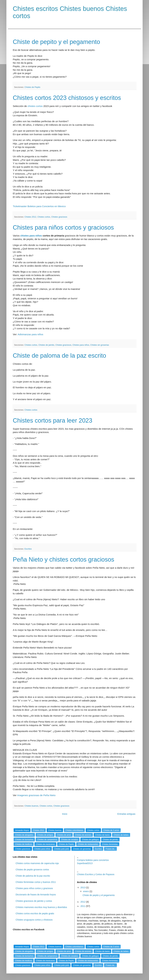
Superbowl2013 (85, 863)
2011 (83, 906)
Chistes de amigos (45, 835)
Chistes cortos (44, 217)
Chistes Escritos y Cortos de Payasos (96, 874)
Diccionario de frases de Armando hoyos (36, 895)
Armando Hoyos (22, 830)
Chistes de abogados (24, 835)
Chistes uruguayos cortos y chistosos (34, 920)
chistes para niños (31, 236)
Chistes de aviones (83, 835)
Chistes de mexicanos (45, 844)
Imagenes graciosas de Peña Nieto (36, 795)
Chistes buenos (31, 806)
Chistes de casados (70, 840)
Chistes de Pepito (32, 87)
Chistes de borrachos (24, 840)
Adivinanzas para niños (30, 334)
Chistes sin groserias (100, 345)
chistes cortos (35, 106)
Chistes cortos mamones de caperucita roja (37, 863)
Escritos (28, 549)
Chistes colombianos (74, 830)
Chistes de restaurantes (88, 844)
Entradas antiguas (126, 814)
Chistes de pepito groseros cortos (32, 870)
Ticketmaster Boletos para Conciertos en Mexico (39, 206)
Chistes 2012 (30, 217)
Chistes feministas (110, 844)
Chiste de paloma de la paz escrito (59, 356)
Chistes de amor (64, 835)
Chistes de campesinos (47, 840)
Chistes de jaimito (46, 345)
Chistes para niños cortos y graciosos (63, 227)
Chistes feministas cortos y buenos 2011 (36, 882)
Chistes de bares (102, 835)
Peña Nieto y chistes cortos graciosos (64, 559)
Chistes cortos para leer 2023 (52, 421)
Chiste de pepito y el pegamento (56, 42)
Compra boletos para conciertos (93, 860)
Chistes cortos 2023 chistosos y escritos (67, 98)
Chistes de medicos (24, 844)
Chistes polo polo (62, 849)
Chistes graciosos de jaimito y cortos (34, 901)
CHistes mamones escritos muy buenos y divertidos (41, 907)
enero (86, 891)
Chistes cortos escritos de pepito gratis (35, 913)
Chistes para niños (81, 345)
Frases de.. (110, 849)
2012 (83, 902)
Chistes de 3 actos (111, 830)
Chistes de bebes (121, 835)
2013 (83, 887)
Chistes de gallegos (90, 840)
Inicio (65, 814)
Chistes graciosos (59, 217)
